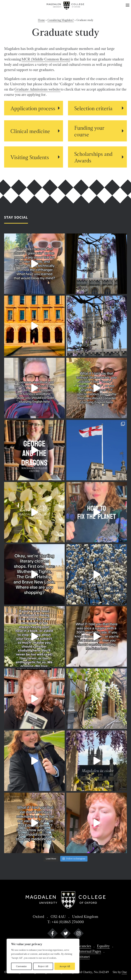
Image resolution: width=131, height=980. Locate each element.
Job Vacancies (80, 946)
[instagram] (78, 934)
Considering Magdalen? (61, 20)
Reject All (43, 966)
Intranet (83, 957)
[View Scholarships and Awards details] (97, 157)
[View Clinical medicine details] (34, 131)
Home (41, 20)
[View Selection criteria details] (97, 108)
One (124, 972)
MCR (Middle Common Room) (46, 59)
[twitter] (66, 934)
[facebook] (53, 934)
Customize (21, 966)
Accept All (65, 966)
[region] (43, 956)
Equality (103, 946)
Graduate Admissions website (37, 89)
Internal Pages (90, 951)
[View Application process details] (34, 108)
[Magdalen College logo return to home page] (65, 6)
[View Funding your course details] (97, 131)
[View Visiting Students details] (34, 157)
